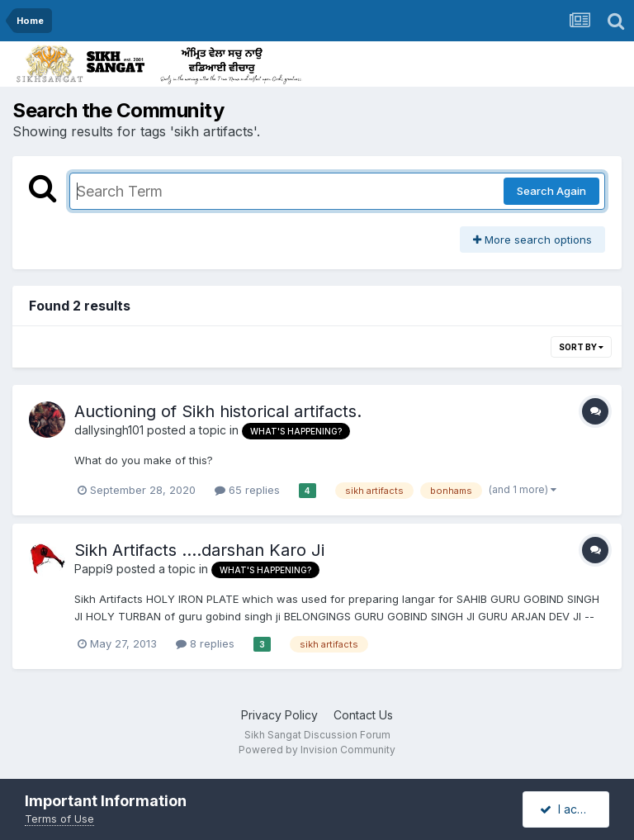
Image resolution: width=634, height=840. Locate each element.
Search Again (551, 191)
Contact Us (363, 715)
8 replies (205, 643)
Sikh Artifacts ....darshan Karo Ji (199, 550)
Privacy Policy (279, 715)
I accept (571, 809)
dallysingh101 (109, 430)
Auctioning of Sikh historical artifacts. (218, 411)
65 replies (247, 490)
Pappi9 (94, 569)
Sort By (581, 347)
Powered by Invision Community (317, 750)
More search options (532, 240)
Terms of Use (59, 819)
